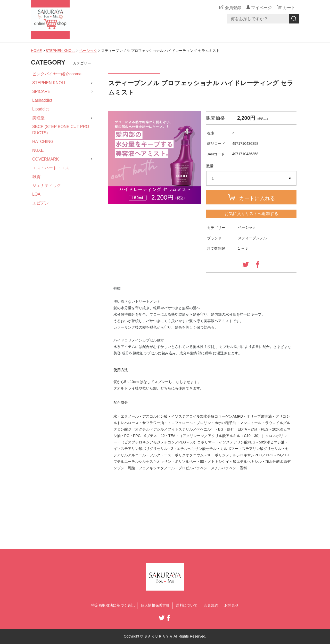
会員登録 (233, 8)
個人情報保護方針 (155, 605)
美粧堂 (38, 118)
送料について (187, 605)
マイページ (261, 8)
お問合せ (232, 605)
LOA (36, 194)
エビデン (40, 203)
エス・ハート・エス (51, 168)
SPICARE (41, 92)
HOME (36, 51)
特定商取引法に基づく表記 (113, 605)
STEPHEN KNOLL (60, 51)
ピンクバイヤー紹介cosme (57, 74)
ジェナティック (47, 185)
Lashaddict (42, 100)
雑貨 (36, 177)
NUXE (38, 150)
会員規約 (211, 605)
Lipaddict (40, 109)
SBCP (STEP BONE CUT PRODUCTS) (61, 130)
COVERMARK (46, 159)
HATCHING (43, 142)
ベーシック (88, 51)
